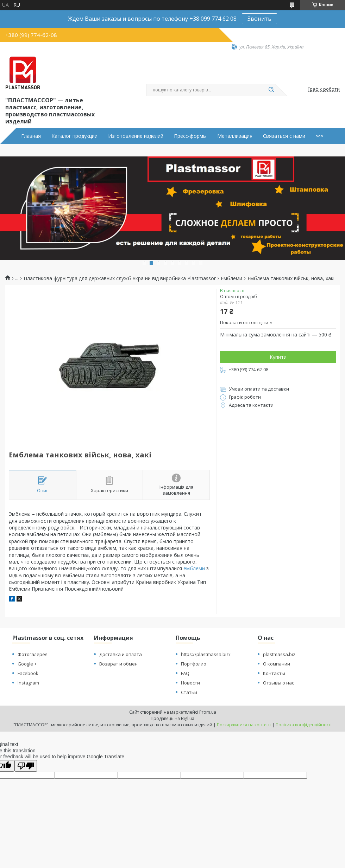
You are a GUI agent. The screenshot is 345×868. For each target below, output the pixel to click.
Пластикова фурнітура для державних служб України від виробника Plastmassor (120, 278)
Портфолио (194, 664)
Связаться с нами (284, 136)
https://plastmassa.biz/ (206, 654)
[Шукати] (271, 90)
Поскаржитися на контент (244, 725)
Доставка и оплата (121, 654)
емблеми (194, 568)
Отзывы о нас (278, 683)
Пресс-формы (190, 136)
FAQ (185, 673)
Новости (190, 683)
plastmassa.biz (279, 654)
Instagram (28, 683)
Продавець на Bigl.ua (172, 718)
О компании (277, 664)
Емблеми (231, 278)
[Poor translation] (26, 766)
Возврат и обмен (118, 664)
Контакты (274, 673)
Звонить (259, 19)
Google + (27, 664)
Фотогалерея (33, 654)
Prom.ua (208, 712)
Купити (278, 357)
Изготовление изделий (136, 136)
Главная (31, 136)
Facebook (28, 673)
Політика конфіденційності (304, 725)
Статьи (189, 692)
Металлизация (235, 136)
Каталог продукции (74, 136)
